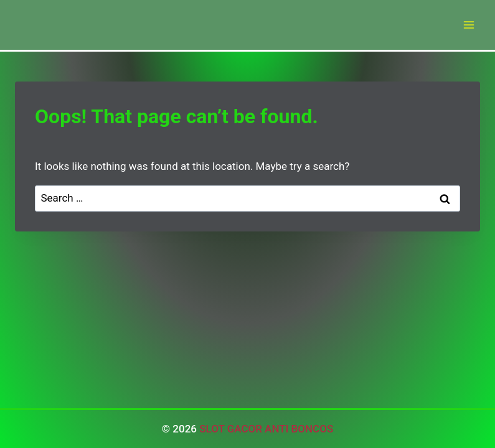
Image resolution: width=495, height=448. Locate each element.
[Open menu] (469, 25)
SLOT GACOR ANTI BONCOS (266, 429)
